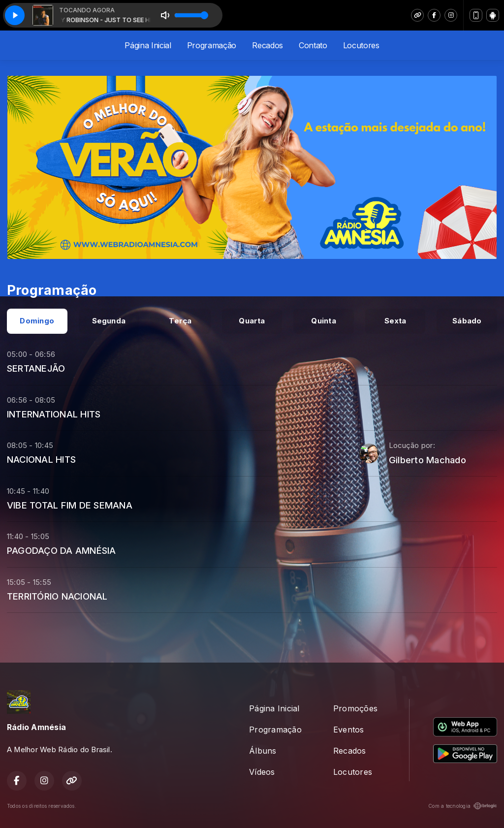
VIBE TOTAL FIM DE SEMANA (70, 505)
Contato (313, 45)
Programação (212, 45)
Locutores (361, 45)
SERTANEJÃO (36, 368)
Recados (268, 45)
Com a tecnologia (463, 806)
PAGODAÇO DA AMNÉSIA (62, 550)
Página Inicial (148, 45)
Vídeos (262, 772)
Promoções (355, 708)
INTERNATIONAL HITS (54, 414)
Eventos (349, 730)
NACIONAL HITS (41, 459)
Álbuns (263, 751)
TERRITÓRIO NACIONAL (57, 596)
